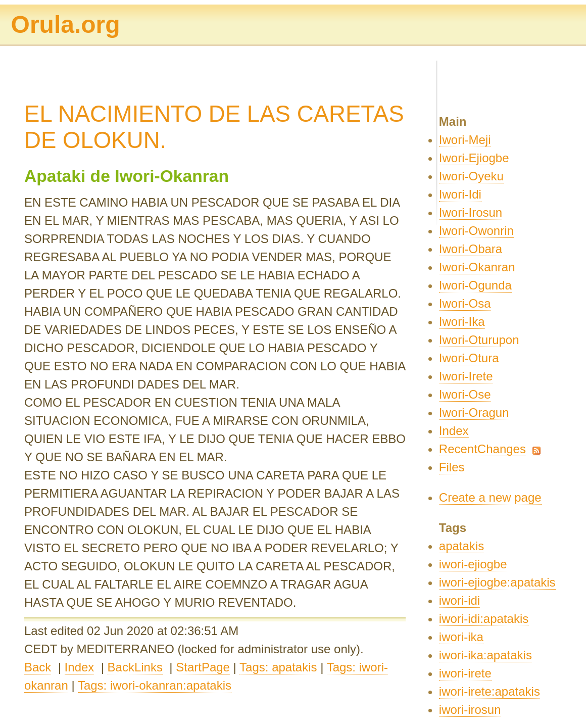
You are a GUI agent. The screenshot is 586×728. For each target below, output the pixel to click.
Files (452, 467)
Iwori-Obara (471, 249)
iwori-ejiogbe (473, 564)
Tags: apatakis (278, 667)
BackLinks (135, 667)
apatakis (461, 546)
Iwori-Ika (462, 322)
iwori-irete (465, 673)
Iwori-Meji (465, 140)
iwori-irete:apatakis (490, 691)
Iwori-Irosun (471, 212)
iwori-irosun (470, 710)
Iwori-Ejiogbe (474, 158)
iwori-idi (459, 600)
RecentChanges (482, 449)
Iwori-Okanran (477, 267)
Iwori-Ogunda (475, 285)
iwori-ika (461, 637)
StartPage (203, 667)
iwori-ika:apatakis (485, 655)
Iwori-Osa (465, 303)
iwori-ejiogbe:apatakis (497, 582)
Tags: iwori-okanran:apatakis (155, 685)
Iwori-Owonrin (476, 231)
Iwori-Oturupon (479, 340)
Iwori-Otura (469, 358)
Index (80, 667)
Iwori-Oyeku (471, 176)
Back (38, 667)
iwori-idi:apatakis (484, 619)
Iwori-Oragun (474, 412)
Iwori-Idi (460, 194)
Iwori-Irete (466, 376)
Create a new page (490, 497)
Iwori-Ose (465, 394)
